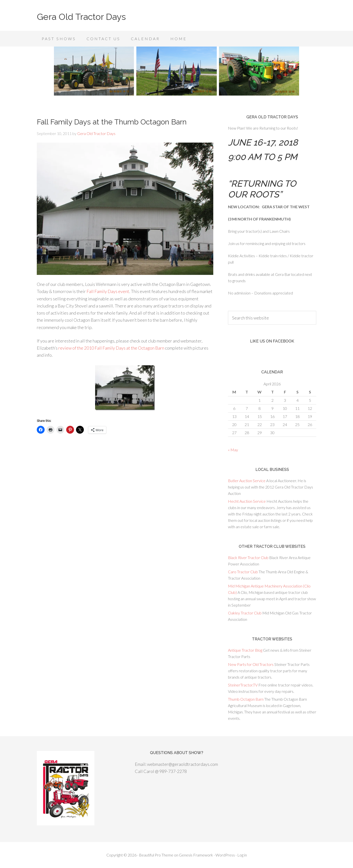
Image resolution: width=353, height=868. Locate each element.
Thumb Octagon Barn (246, 699)
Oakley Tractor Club (245, 613)
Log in (242, 855)
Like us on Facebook (272, 341)
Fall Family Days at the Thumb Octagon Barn (112, 122)
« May (233, 450)
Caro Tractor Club (243, 572)
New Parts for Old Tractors (251, 664)
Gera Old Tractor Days (81, 17)
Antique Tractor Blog (245, 650)
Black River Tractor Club (248, 557)
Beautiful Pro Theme (156, 855)
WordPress (225, 855)
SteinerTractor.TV (243, 685)
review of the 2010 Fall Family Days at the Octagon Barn (111, 348)
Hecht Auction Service (247, 501)
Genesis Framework (196, 855)
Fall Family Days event (108, 291)
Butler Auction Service (247, 481)
